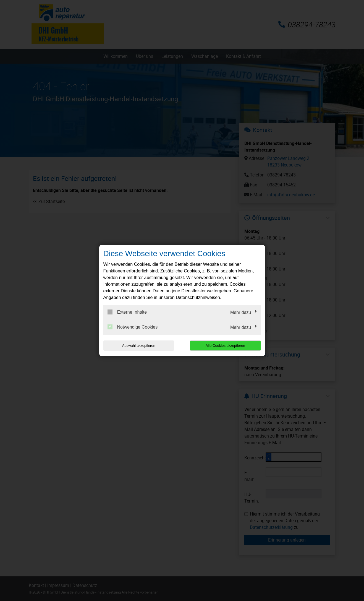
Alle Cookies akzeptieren (225, 346)
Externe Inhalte (127, 312)
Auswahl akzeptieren (139, 346)
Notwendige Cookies (133, 327)
